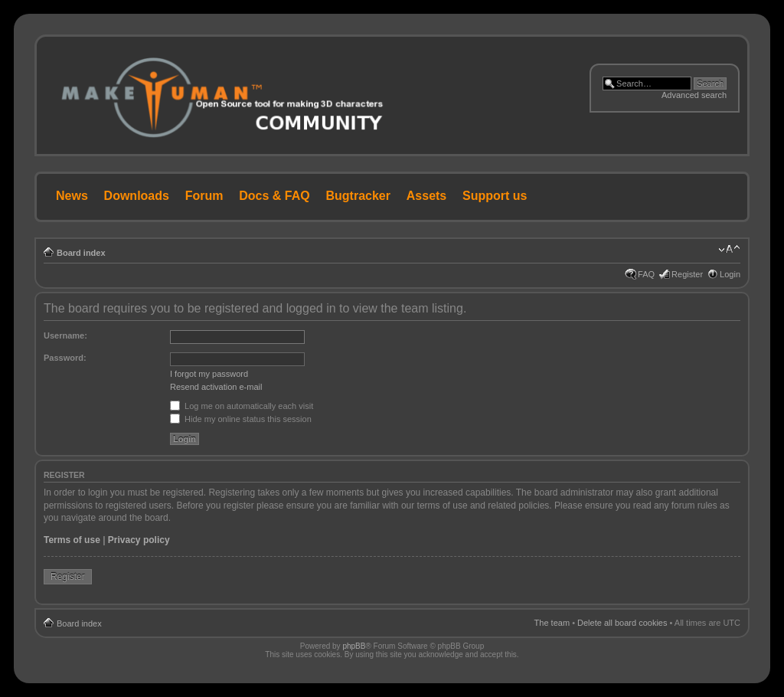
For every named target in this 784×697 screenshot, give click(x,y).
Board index (81, 253)
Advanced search (694, 95)
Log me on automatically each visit (242, 406)
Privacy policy (139, 540)
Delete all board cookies (622, 623)
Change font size (729, 250)
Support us (495, 196)
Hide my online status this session (241, 419)
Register (687, 274)
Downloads (137, 196)
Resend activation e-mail (216, 387)
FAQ (646, 274)
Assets (426, 196)
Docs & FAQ (274, 196)
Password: (65, 358)
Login (730, 274)
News (72, 196)
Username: (65, 335)
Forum (204, 196)
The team (552, 623)
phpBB (354, 646)
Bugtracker (358, 196)
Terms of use (72, 540)
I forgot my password (209, 374)
